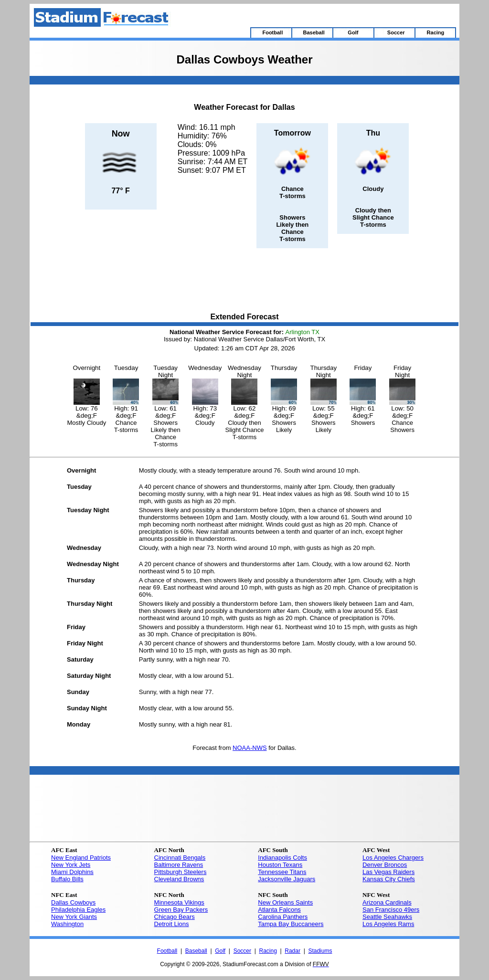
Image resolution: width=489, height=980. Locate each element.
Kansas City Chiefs (389, 879)
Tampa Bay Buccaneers (291, 924)
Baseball (196, 951)
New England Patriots (81, 858)
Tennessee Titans (282, 872)
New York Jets (71, 865)
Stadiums (320, 951)
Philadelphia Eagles (78, 910)
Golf (220, 951)
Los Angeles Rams (388, 924)
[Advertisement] (244, 281)
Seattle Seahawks (387, 917)
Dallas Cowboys (73, 902)
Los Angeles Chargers (393, 858)
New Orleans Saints (285, 902)
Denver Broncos (385, 865)
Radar (292, 951)
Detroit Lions (172, 924)
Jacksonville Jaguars (287, 879)
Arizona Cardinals (387, 902)
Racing (268, 951)
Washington (67, 924)
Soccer (242, 951)
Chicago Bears (175, 917)
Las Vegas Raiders (388, 872)
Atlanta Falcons (279, 910)
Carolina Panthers (283, 917)
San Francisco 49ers (391, 910)
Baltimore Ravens (179, 865)
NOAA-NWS (250, 748)
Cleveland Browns (179, 879)
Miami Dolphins (72, 872)
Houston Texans (280, 865)
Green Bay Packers (181, 910)
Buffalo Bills (67, 879)
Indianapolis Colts (282, 858)
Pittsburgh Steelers (181, 872)
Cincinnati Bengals (180, 858)
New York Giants (74, 917)
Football (167, 951)
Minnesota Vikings (179, 902)
